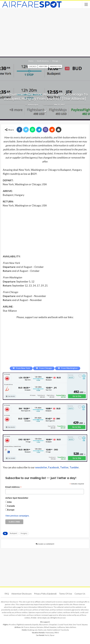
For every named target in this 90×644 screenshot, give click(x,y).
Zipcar (52, 635)
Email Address (13, 487)
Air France (25, 627)
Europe (11, 510)
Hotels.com (42, 630)
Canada (11, 506)
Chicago (33, 66)
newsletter (41, 467)
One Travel (77, 625)
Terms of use (66, 594)
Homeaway (50, 633)
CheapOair (53, 625)
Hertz (47, 635)
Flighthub (20, 625)
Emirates (40, 627)
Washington (55, 66)
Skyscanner (44, 625)
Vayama (85, 625)
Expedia (35, 625)
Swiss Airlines (71, 627)
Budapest (13, 533)
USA (9, 502)
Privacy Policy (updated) (45, 594)
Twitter (64, 467)
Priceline (12, 625)
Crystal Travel (63, 625)
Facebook (54, 467)
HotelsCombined (53, 630)
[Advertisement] (45, 32)
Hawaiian (53, 627)
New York (43, 66)
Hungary (24, 533)
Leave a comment (45, 544)
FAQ (7, 594)
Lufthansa (61, 627)
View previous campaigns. (17, 516)
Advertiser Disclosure (21, 594)
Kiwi (71, 625)
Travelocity (65, 630)
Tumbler (74, 467)
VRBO (57, 633)
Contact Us (80, 594)
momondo (28, 625)
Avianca (33, 627)
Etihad (46, 627)
